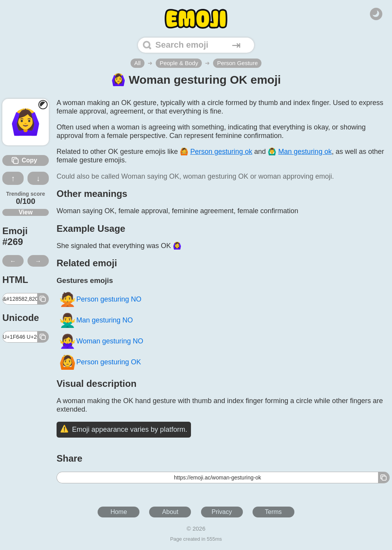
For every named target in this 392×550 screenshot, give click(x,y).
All (138, 63)
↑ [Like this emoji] (13, 178)
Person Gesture (237, 63)
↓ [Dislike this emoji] (38, 178)
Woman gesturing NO (101, 341)
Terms (273, 512)
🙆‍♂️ (300, 152)
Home (119, 512)
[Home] (196, 19)
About (170, 512)
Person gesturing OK (100, 362)
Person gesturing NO (100, 299)
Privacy (222, 512)
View (26, 212)
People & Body (179, 63)
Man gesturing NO (96, 320)
